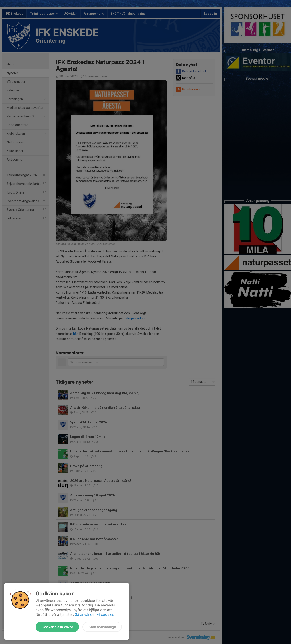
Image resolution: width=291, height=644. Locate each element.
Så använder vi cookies (94, 614)
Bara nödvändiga (102, 627)
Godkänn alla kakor (57, 627)
